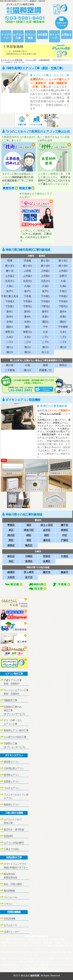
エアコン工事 (18, 36)
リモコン (8, 904)
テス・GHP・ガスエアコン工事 (13, 722)
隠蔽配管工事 (10, 700)
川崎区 (29, 556)
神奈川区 (29, 530)
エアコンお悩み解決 (14, 843)
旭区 (29, 525)
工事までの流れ (11, 849)
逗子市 (29, 577)
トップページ (6, 36)
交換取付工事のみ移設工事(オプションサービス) (14, 710)
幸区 (11, 561)
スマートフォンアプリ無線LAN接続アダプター (16, 866)
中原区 (65, 556)
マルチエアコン (11, 788)
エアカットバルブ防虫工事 (13, 821)
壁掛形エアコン (11, 762)
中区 (65, 535)
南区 (47, 535)
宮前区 (47, 556)
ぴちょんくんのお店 (50, 414)
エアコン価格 (30, 36)
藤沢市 (47, 572)
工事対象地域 (44, 60)
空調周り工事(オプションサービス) (14, 745)
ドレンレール (10, 897)
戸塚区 (65, 540)
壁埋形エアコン (11, 775)
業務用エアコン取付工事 (16, 730)
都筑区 (11, 545)
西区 (11, 540)
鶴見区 (29, 545)
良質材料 (8, 836)
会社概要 (42, 35)
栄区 (29, 540)
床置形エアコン (11, 782)
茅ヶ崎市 (29, 572)
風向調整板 (9, 891)
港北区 (11, 535)
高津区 (29, 561)
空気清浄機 (9, 919)
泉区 (11, 530)
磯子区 (65, 525)
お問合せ (67, 35)
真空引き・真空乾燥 (14, 830)
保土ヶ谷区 (47, 525)
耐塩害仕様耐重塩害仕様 (10, 876)
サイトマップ (55, 36)
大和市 (11, 577)
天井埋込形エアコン (14, 768)
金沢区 (47, 530)
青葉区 (11, 525)
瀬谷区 (47, 540)
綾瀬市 (11, 572)
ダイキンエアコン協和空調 (11, 60)
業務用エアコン (11, 805)
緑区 (29, 535)
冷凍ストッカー (11, 932)
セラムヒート (10, 925)
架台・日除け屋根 (13, 884)
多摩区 (47, 561)
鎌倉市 (65, 572)
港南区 (65, 530)
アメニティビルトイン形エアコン (16, 796)
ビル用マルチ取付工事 (15, 737)
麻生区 (11, 556)
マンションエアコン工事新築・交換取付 (16, 692)
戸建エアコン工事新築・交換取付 (13, 682)
